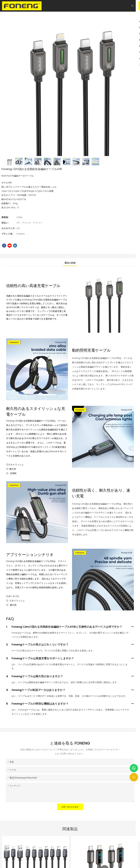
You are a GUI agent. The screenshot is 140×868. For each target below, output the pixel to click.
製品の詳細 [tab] (70, 263)
